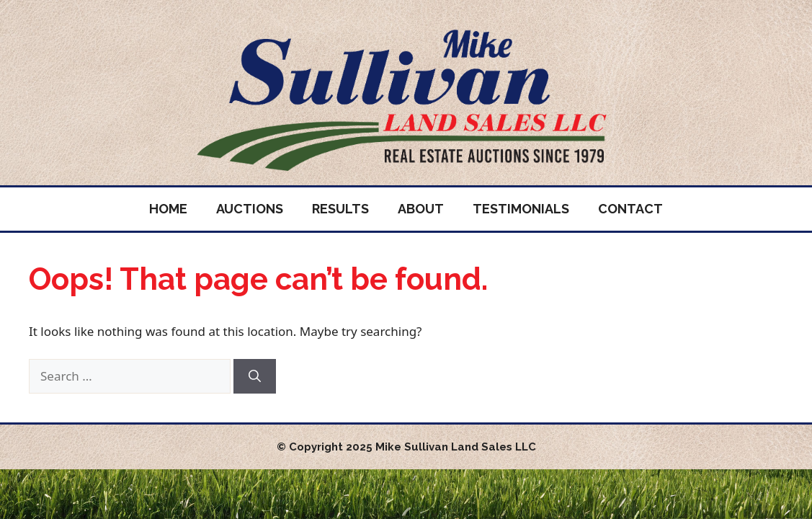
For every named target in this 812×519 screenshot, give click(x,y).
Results (340, 209)
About (421, 209)
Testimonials (521, 209)
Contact (630, 209)
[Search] (255, 376)
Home (168, 209)
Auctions (250, 209)
